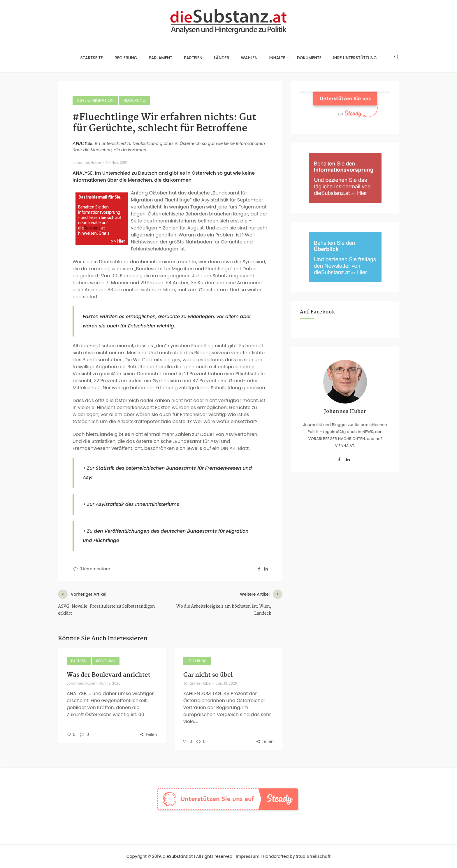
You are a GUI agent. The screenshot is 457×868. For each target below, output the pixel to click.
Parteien (193, 58)
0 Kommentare (91, 569)
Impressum (248, 856)
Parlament (160, 58)
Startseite (92, 58)
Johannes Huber (87, 163)
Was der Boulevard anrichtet (109, 675)
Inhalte (277, 58)
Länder (222, 58)
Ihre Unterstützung (355, 58)
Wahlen (249, 58)
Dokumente (309, 58)
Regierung (126, 58)
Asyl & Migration (95, 100)
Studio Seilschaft (313, 856)
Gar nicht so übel (208, 675)
